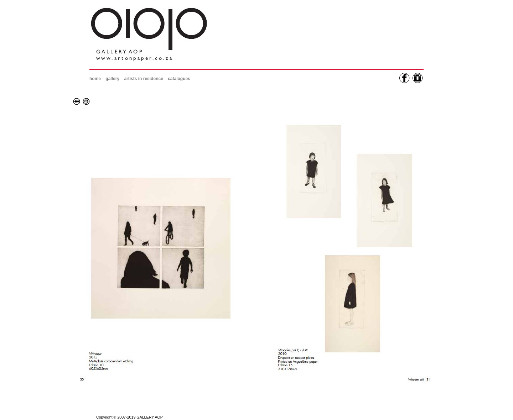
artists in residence (143, 79)
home (95, 79)
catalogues (179, 79)
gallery (112, 79)
